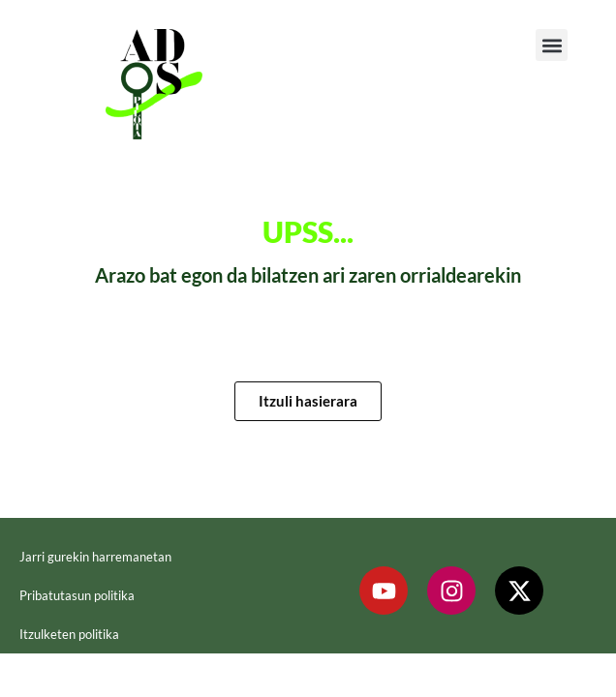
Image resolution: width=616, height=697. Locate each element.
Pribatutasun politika (77, 595)
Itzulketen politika (69, 634)
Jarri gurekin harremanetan (95, 557)
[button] (552, 45)
